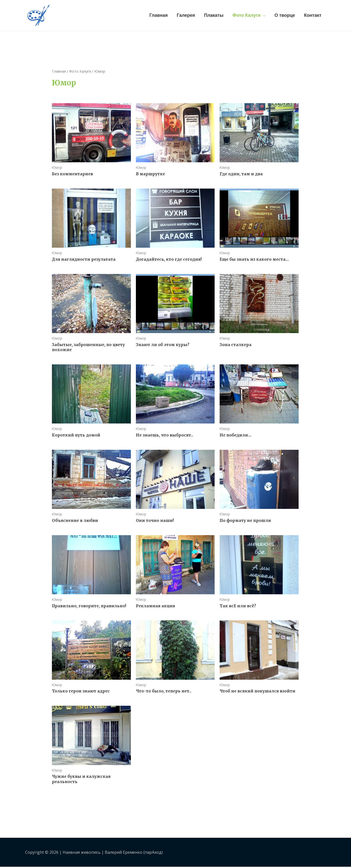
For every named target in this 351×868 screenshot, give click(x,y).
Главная (159, 15)
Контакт (313, 15)
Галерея (186, 15)
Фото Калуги (246, 15)
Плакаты (214, 15)
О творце (285, 15)
